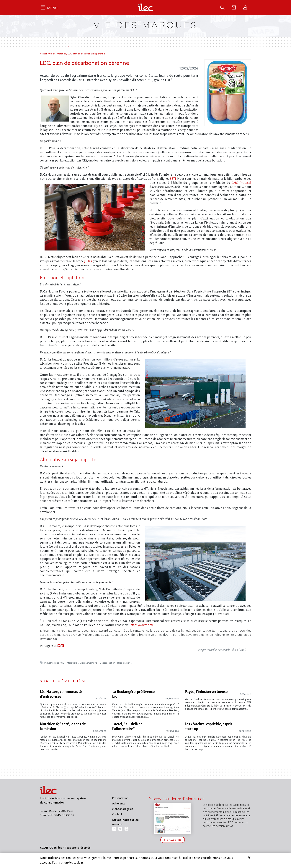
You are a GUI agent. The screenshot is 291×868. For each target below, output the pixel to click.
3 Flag (88, 261)
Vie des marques (58, 54)
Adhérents (119, 801)
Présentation (120, 796)
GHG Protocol (241, 183)
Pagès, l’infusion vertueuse (206, 692)
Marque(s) (73, 663)
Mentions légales (123, 807)
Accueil (44, 54)
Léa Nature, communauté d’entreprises (61, 694)
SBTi (173, 179)
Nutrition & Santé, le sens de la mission (63, 725)
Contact (117, 812)
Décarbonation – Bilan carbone (116, 663)
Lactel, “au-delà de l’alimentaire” (127, 725)
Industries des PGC (55, 663)
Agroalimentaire (89, 663)
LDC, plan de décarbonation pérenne (86, 54)
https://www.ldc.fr (142, 625)
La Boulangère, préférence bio (133, 694)
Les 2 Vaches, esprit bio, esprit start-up (208, 725)
